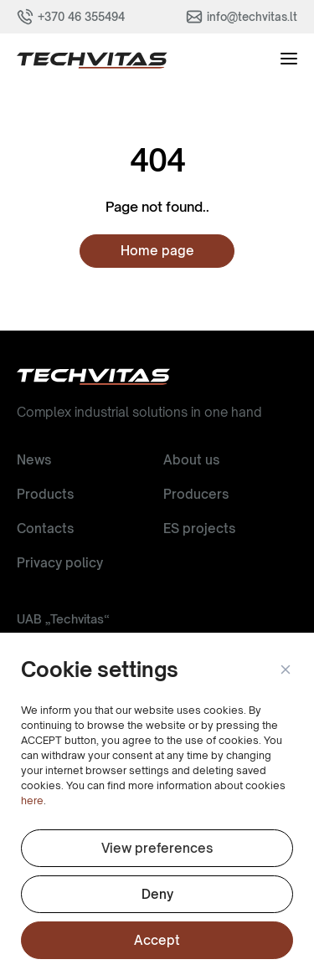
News (34, 460)
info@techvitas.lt (252, 17)
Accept (157, 940)
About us (191, 460)
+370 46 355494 (81, 17)
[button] (285, 670)
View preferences (157, 848)
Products (45, 494)
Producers (196, 494)
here (32, 800)
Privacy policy (60, 563)
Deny (157, 894)
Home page (157, 251)
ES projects (199, 528)
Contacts (45, 528)
